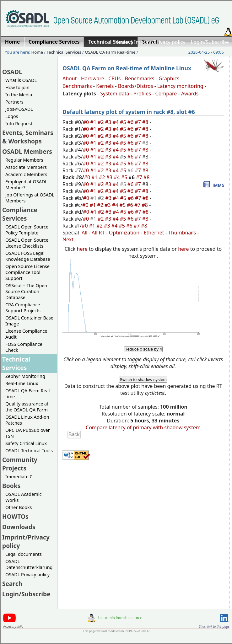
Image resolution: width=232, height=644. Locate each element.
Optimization (124, 233)
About (70, 78)
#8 (146, 122)
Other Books (19, 507)
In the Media (19, 95)
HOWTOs (15, 516)
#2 (101, 122)
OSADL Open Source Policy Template (27, 230)
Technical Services (64, 52)
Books (11, 486)
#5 (124, 122)
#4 (116, 122)
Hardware (93, 78)
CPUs (114, 78)
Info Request (19, 123)
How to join (17, 87)
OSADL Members (27, 151)
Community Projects (20, 464)
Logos (12, 116)
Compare (166, 94)
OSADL (12, 72)
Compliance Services (20, 214)
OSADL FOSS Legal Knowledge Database (28, 256)
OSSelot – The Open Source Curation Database (26, 291)
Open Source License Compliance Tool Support (27, 272)
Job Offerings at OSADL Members (30, 198)
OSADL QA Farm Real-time (110, 52)
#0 (87, 122)
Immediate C (19, 477)
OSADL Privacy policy (27, 574)
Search (12, 584)
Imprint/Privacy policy (160, 42)
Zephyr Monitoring (25, 376)
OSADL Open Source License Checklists (27, 243)
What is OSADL (21, 80)
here (82, 249)
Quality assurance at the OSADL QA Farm (27, 407)
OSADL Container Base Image (29, 321)
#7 (138, 122)
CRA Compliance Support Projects (23, 308)
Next (68, 239)
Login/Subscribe (210, 42)
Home (121, 42)
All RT (98, 233)
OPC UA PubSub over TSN (28, 433)
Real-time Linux (22, 383)
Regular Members (24, 160)
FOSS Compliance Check (24, 347)
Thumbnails (182, 233)
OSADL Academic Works (23, 497)
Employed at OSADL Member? (26, 185)
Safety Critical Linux (26, 443)
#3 (109, 122)
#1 (94, 122)
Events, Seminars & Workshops (28, 137)
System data (115, 94)
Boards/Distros (136, 86)
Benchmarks (140, 78)
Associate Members (26, 167)
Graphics (169, 78)
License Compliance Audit (26, 334)
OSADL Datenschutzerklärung (29, 564)
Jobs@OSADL (19, 109)
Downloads (19, 527)
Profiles (142, 94)
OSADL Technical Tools (29, 451)
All (84, 233)
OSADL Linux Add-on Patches (27, 420)
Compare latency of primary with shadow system (143, 427)
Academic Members (26, 174)
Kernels (105, 86)
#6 (131, 122)
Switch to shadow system (143, 380)
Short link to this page (214, 626)
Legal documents (24, 554)
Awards (190, 94)
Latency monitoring (180, 86)
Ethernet (154, 233)
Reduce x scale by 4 (143, 349)
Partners (14, 102)
